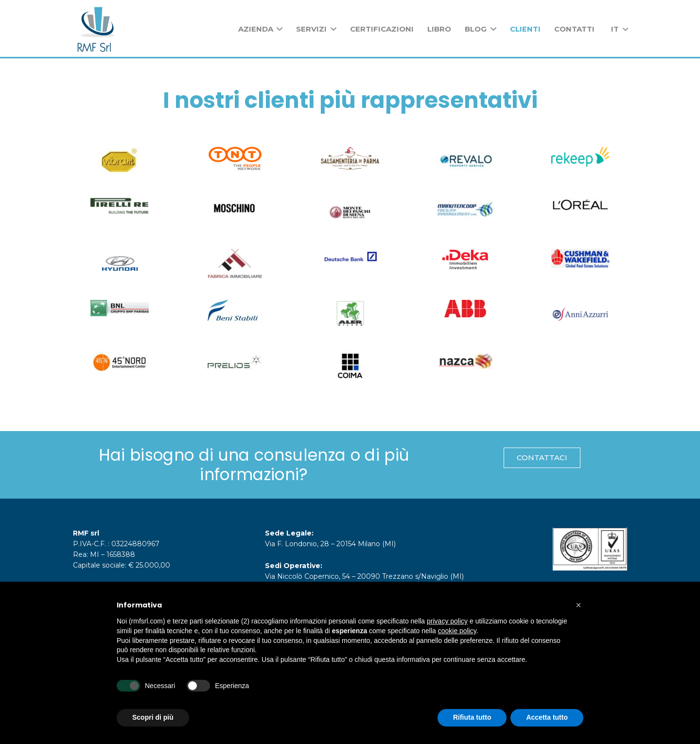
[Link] (96, 29)
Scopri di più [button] (153, 717)
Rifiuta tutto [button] (472, 717)
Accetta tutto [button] (547, 717)
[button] (578, 605)
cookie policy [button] (457, 631)
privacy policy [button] (447, 621)
